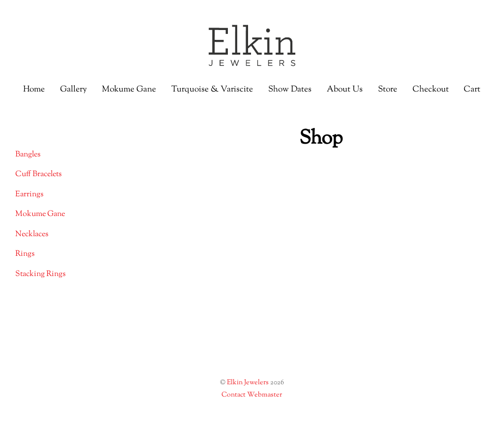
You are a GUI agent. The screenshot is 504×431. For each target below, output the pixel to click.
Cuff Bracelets (38, 174)
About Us (345, 90)
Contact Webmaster (252, 395)
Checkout (431, 90)
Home (34, 90)
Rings (25, 254)
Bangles (28, 155)
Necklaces (32, 234)
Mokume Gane (129, 90)
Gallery (73, 90)
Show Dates (290, 90)
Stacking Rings (40, 274)
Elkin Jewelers (248, 383)
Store (388, 90)
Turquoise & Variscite (212, 90)
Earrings (29, 195)
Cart (472, 90)
